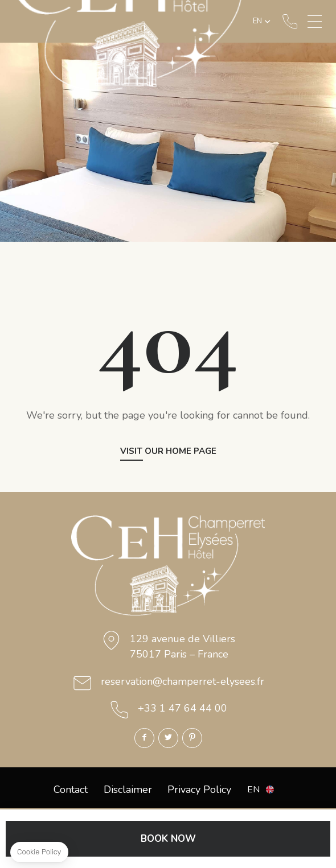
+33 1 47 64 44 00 (290, 22)
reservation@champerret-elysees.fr (183, 681)
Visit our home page (168, 452)
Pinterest (192, 738)
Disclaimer (128, 790)
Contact (71, 790)
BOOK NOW (168, 839)
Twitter (168, 738)
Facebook (144, 738)
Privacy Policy (199, 790)
